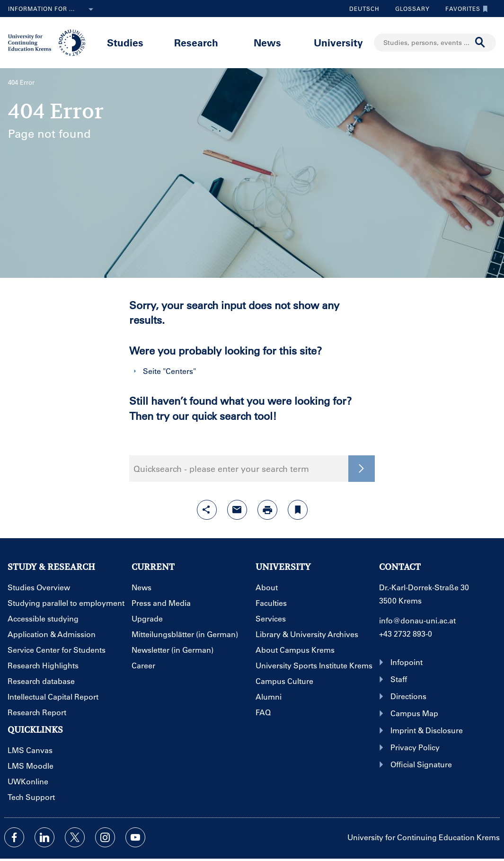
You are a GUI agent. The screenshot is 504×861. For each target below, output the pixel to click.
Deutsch (364, 9)
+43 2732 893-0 (406, 634)
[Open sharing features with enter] (207, 510)
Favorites (464, 9)
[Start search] (480, 43)
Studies (125, 42)
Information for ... (53, 9)
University (338, 42)
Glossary (409, 9)
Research (196, 42)
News (267, 42)
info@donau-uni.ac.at (417, 620)
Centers (179, 371)
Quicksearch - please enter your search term (221, 469)
